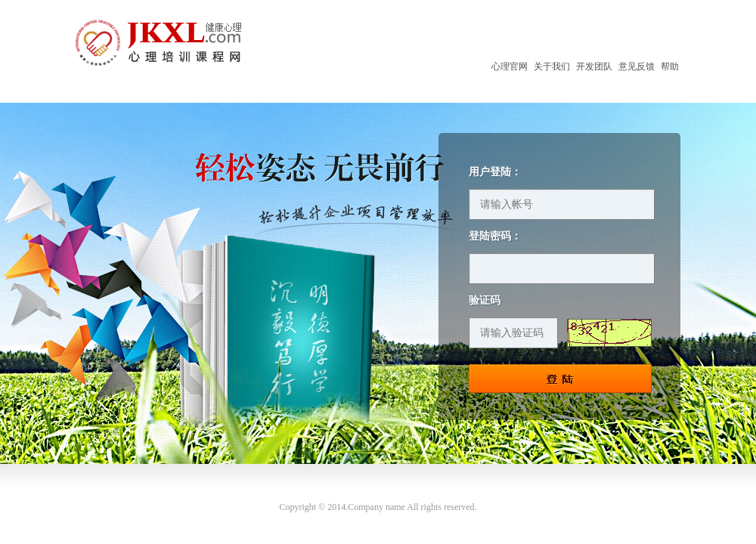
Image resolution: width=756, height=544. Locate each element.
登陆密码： (495, 236)
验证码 (485, 301)
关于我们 (552, 66)
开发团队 (594, 66)
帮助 (670, 66)
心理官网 (510, 66)
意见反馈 (637, 66)
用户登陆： (495, 172)
